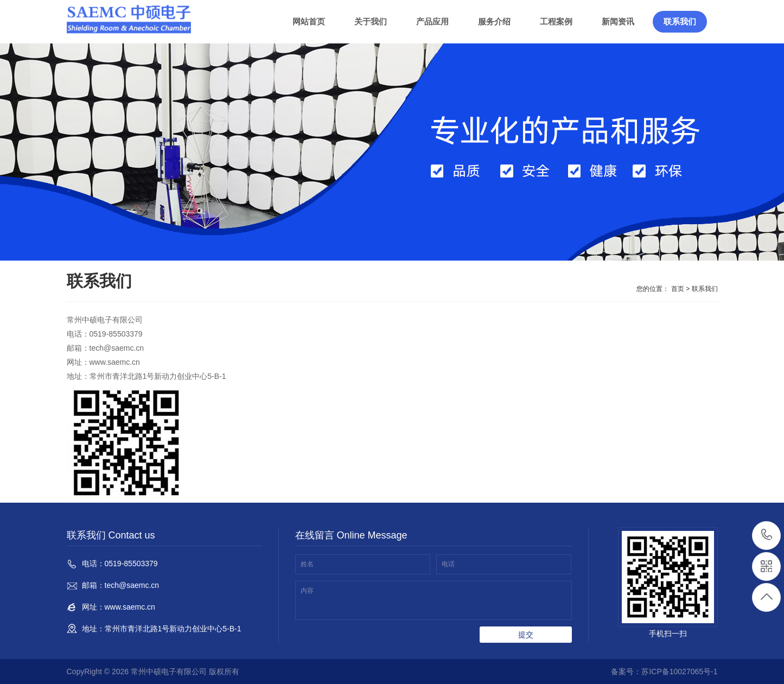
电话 (448, 564)
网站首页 (309, 21)
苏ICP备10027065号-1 (679, 672)
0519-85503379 (767, 536)
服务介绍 (494, 21)
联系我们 (680, 21)
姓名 (307, 564)
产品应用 (432, 21)
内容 (307, 591)
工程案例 (556, 21)
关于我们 (371, 21)
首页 (678, 289)
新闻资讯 (618, 21)
